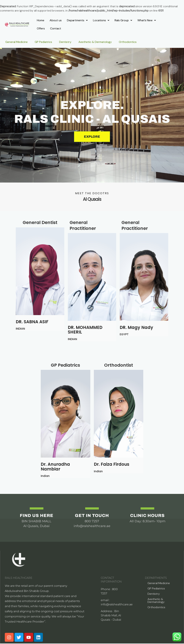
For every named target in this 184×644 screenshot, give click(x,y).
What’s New (147, 20)
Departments (77, 20)
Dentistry (65, 42)
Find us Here (37, 516)
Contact (56, 28)
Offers (41, 28)
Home (41, 20)
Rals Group (123, 20)
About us (56, 20)
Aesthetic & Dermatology (95, 42)
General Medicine (16, 42)
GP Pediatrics (43, 42)
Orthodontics (128, 42)
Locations (101, 20)
